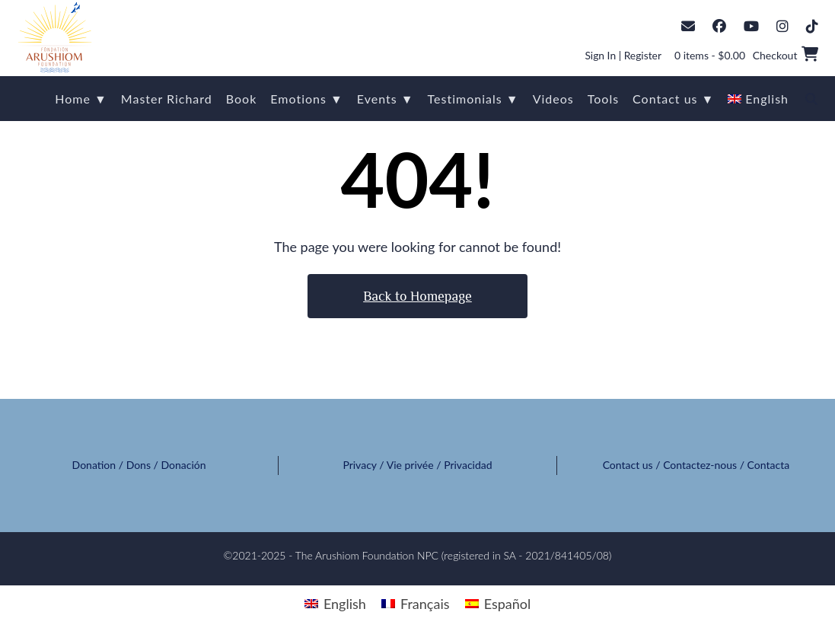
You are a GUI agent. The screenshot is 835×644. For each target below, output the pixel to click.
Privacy (359, 465)
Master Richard (167, 99)
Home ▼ (81, 99)
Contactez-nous (700, 465)
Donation (94, 465)
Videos (553, 99)
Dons (139, 465)
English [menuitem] (345, 604)
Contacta (769, 465)
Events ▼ (386, 99)
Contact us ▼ (673, 99)
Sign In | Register (622, 55)
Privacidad (468, 465)
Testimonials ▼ (473, 99)
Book (242, 99)
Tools (603, 99)
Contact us (628, 465)
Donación (184, 465)
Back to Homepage (417, 296)
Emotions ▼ (307, 99)
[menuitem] (758, 99)
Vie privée (410, 465)
